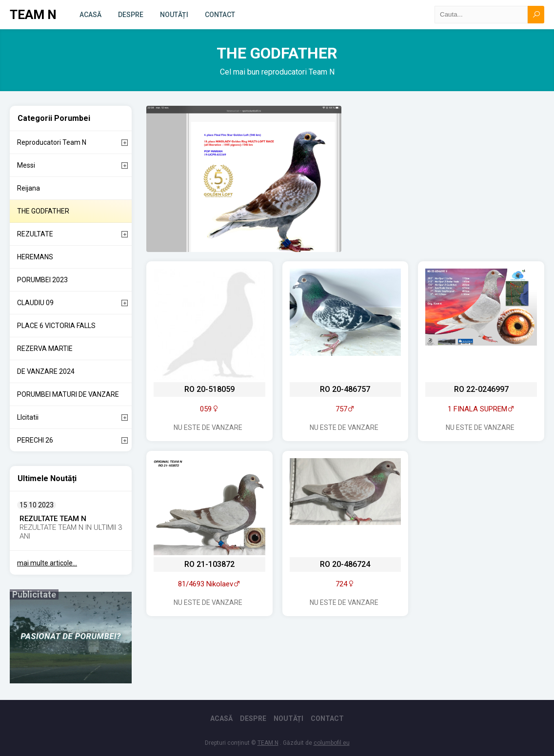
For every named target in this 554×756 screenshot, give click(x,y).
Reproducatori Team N (52, 142)
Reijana (29, 188)
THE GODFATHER (43, 211)
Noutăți (174, 15)
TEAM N (33, 15)
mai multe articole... (47, 563)
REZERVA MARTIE (45, 349)
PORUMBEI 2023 (42, 280)
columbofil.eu (332, 743)
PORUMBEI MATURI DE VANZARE (68, 394)
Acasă (90, 15)
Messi (26, 165)
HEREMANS (35, 257)
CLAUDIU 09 (35, 303)
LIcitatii (28, 417)
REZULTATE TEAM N (53, 519)
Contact (220, 15)
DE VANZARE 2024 (46, 371)
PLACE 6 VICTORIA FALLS (56, 326)
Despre (131, 15)
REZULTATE (35, 234)
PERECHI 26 (35, 440)
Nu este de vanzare (208, 427)
